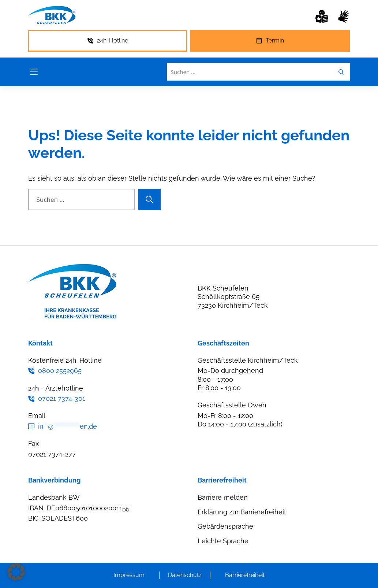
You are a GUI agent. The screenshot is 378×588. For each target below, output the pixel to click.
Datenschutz (185, 575)
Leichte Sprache (223, 541)
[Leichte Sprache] (322, 16)
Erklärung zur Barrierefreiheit (242, 512)
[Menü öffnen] (34, 72)
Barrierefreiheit (245, 575)
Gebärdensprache (225, 526)
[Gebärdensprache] (343, 16)
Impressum (129, 575)
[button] (16, 572)
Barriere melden (223, 497)
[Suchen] (149, 200)
